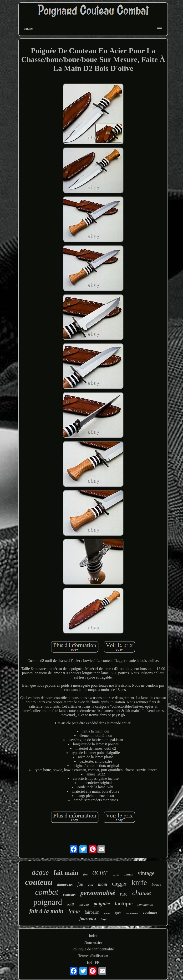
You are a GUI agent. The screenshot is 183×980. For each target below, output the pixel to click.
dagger (119, 884)
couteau (39, 882)
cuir (91, 885)
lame (74, 911)
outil (70, 904)
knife (139, 883)
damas (128, 874)
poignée (102, 904)
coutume (150, 912)
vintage (146, 873)
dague (40, 872)
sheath (116, 875)
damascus (65, 885)
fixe (85, 874)
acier (100, 872)
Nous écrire (93, 942)
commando (145, 905)
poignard (48, 902)
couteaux (69, 895)
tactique (124, 904)
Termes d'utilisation (93, 956)
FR (97, 962)
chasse (142, 893)
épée (118, 913)
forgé (104, 919)
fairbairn (92, 912)
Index (93, 936)
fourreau (88, 918)
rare (124, 894)
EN (89, 962)
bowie (156, 884)
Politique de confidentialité (93, 949)
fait (80, 884)
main (103, 884)
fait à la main (46, 911)
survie (84, 905)
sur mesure (132, 913)
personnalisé (98, 893)
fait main (66, 873)
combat (47, 892)
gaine (107, 913)
